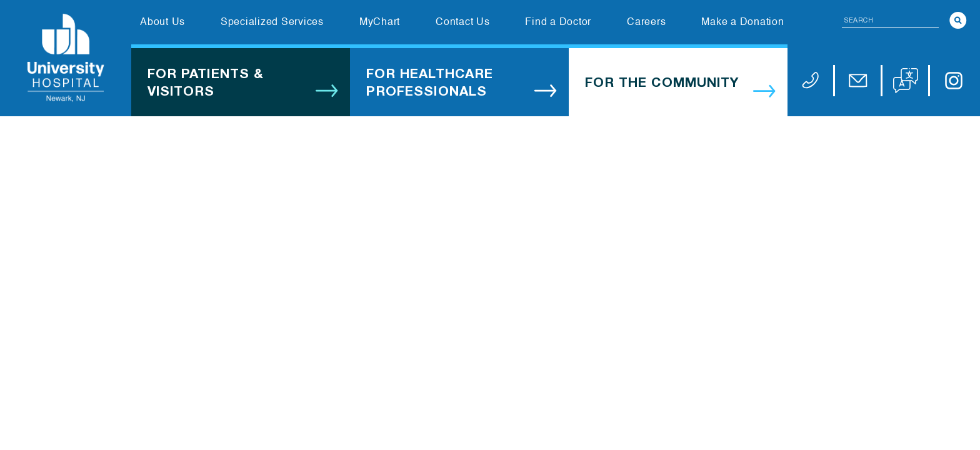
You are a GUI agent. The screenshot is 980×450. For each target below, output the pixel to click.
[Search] (958, 20)
